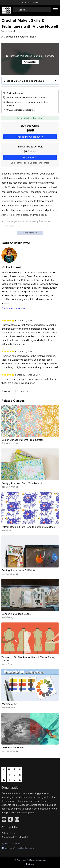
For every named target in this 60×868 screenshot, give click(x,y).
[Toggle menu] (55, 10)
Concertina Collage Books (16, 614)
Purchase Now (30, 62)
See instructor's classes (14, 308)
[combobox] (32, 10)
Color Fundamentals (13, 747)
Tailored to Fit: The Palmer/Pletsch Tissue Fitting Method (28, 659)
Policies (30, 864)
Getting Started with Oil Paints (18, 570)
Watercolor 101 (9, 704)
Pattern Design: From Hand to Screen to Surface (28, 527)
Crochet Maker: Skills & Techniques (24, 81)
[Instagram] (17, 819)
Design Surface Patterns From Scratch (22, 440)
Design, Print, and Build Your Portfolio (22, 483)
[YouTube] (4, 819)
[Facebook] (10, 819)
